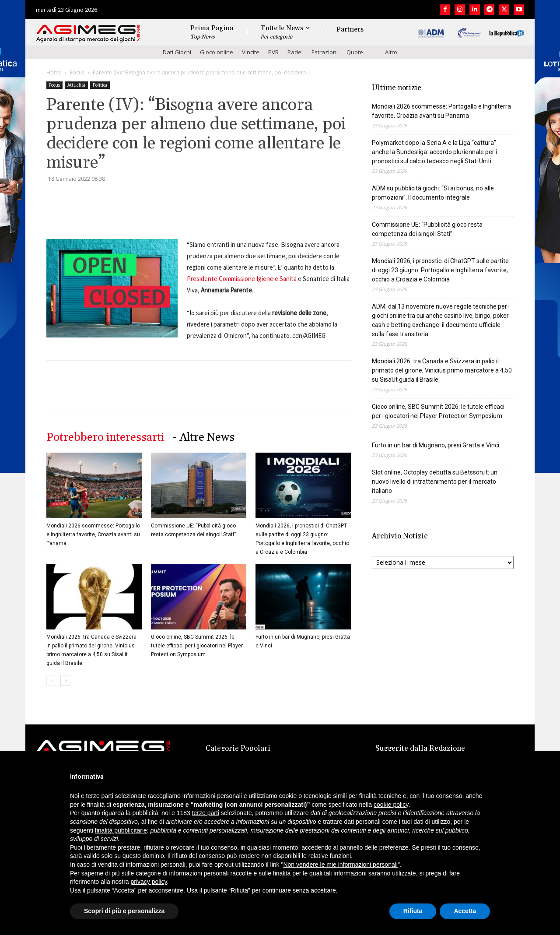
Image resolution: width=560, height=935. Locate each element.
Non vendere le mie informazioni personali (340, 865)
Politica (100, 85)
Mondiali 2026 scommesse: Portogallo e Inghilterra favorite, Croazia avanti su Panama (93, 534)
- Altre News (204, 438)
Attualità (76, 85)
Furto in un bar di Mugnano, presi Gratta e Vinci (436, 445)
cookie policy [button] (391, 805)
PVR (273, 52)
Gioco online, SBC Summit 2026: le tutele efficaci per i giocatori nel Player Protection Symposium (197, 646)
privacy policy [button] (149, 882)
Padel (295, 52)
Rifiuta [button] (413, 911)
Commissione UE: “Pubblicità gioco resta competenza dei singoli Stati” (427, 229)
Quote (355, 52)
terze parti (206, 813)
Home (54, 72)
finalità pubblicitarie (121, 830)
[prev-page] (52, 680)
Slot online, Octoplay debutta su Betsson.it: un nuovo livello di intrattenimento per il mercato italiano (435, 482)
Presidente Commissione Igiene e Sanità (242, 279)
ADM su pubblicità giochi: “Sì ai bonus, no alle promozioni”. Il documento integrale (433, 193)
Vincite (251, 52)
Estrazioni (325, 52)
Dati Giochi (177, 52)
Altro (391, 52)
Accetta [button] (465, 911)
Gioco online (217, 52)
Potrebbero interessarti (105, 438)
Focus (77, 72)
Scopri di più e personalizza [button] (124, 911)
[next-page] (66, 680)
